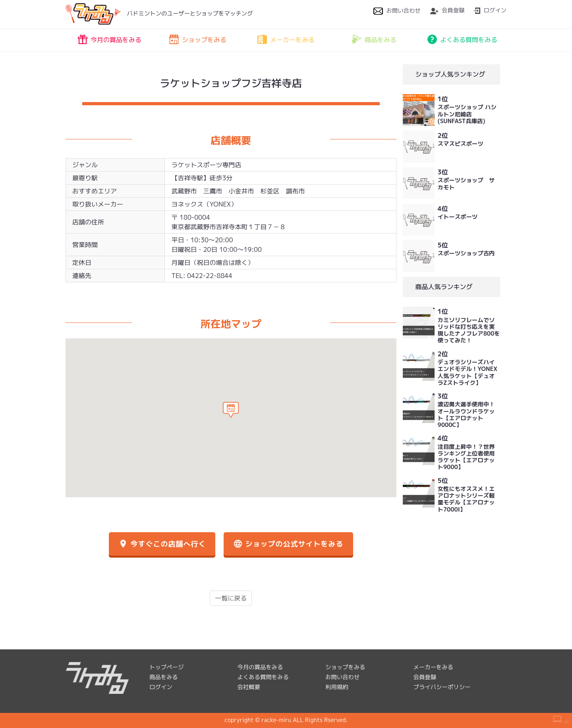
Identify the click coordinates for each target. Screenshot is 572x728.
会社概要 (249, 687)
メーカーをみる (286, 39)
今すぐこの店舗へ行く (162, 544)
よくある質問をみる (462, 39)
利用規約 (337, 687)
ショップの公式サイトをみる (288, 544)
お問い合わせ (397, 11)
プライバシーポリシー (442, 687)
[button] (231, 410)
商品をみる (374, 39)
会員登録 (447, 10)
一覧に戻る (231, 598)
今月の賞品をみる (110, 39)
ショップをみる (198, 39)
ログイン (490, 10)
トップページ (166, 667)
